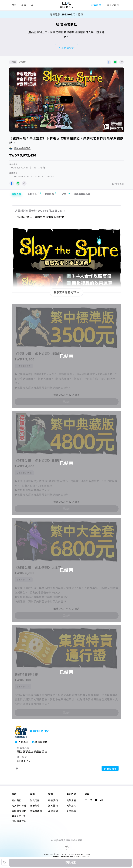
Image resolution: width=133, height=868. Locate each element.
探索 (24, 5)
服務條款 (35, 806)
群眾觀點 (71, 811)
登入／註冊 (113, 5)
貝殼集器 (71, 800)
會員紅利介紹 (19, 816)
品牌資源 (53, 811)
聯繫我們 (53, 800)
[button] (32, 5)
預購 (13, 62)
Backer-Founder (72, 854)
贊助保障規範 (19, 811)
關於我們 (17, 800)
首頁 (14, 5)
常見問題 (56, 194)
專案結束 (71, 863)
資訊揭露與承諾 (92, 195)
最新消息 (37, 194)
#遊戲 (22, 62)
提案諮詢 (53, 806)
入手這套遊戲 (66, 48)
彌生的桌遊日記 (22, 148)
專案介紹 (17, 195)
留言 (73, 195)
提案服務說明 (19, 821)
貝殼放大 (71, 806)
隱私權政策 (36, 811)
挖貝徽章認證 (19, 806)
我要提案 (96, 5)
